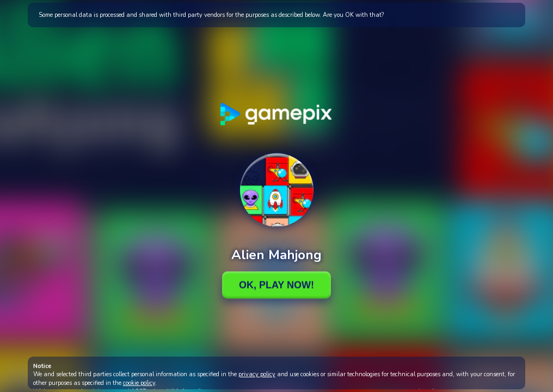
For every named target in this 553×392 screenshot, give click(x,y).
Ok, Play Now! (276, 285)
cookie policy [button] (139, 383)
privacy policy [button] (257, 374)
